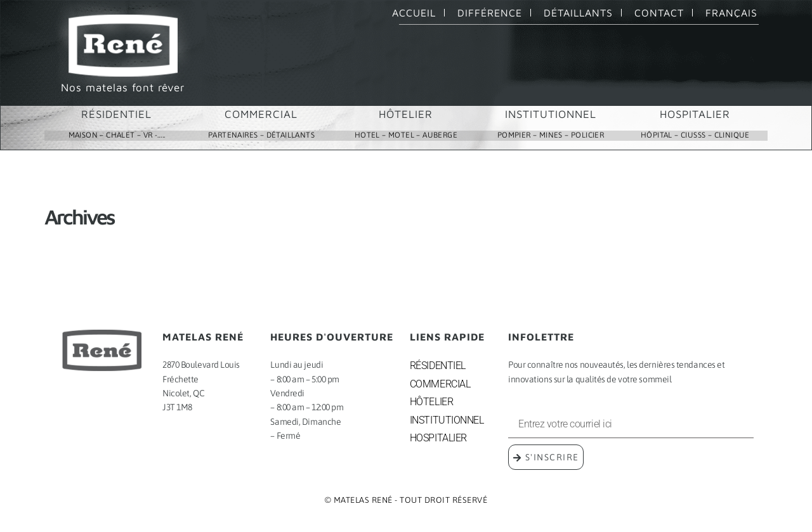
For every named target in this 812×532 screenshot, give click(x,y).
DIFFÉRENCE (490, 13)
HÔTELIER (406, 114)
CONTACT (659, 13)
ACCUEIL (414, 13)
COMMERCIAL (261, 114)
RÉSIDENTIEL (116, 114)
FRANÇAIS (731, 13)
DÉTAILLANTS (578, 13)
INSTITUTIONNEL (551, 114)
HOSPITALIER (695, 114)
